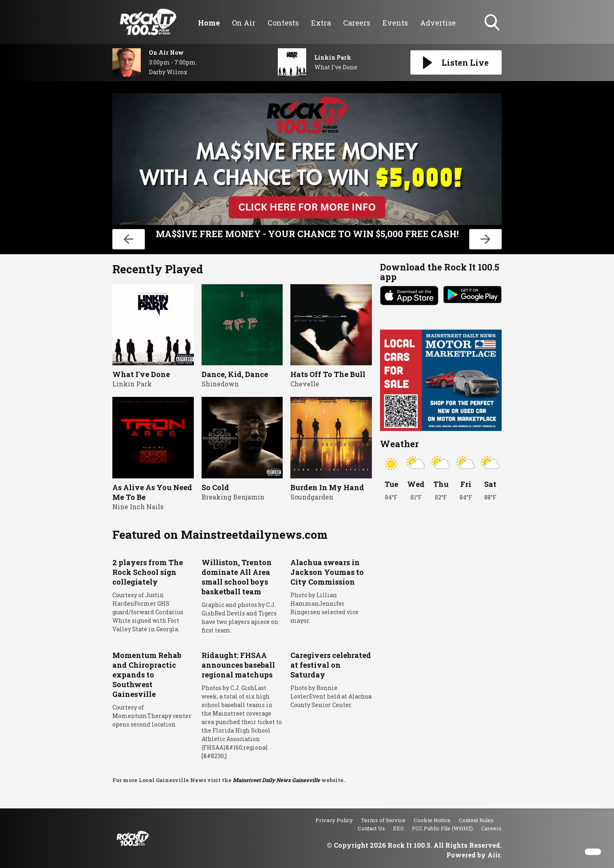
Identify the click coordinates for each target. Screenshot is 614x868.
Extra (321, 23)
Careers (357, 23)
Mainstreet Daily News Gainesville (276, 780)
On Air (244, 23)
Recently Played (158, 269)
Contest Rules (476, 820)
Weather (399, 444)
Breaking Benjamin (233, 497)
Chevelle (305, 384)
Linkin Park (132, 384)
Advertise (438, 23)
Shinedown (220, 384)
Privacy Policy (334, 820)
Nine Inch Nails (138, 507)
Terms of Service (383, 820)
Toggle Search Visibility (493, 23)
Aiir (494, 855)
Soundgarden (312, 497)
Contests (283, 23)
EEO (398, 828)
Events (395, 23)
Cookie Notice (432, 820)
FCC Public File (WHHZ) (442, 828)
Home (209, 23)
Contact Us (371, 828)
